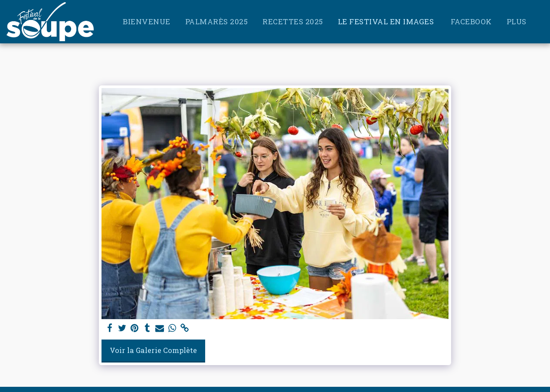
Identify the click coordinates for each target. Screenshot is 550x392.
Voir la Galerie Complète (153, 350)
